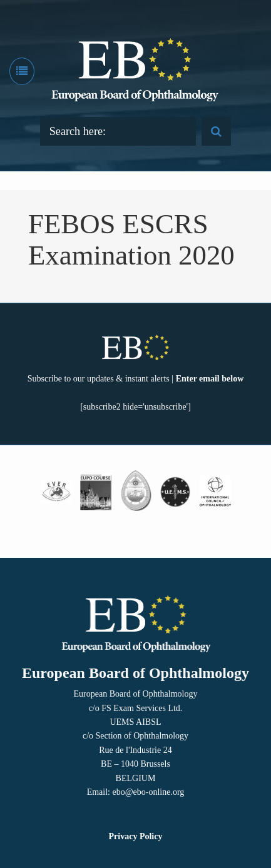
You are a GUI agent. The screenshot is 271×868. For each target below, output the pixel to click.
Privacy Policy (136, 836)
